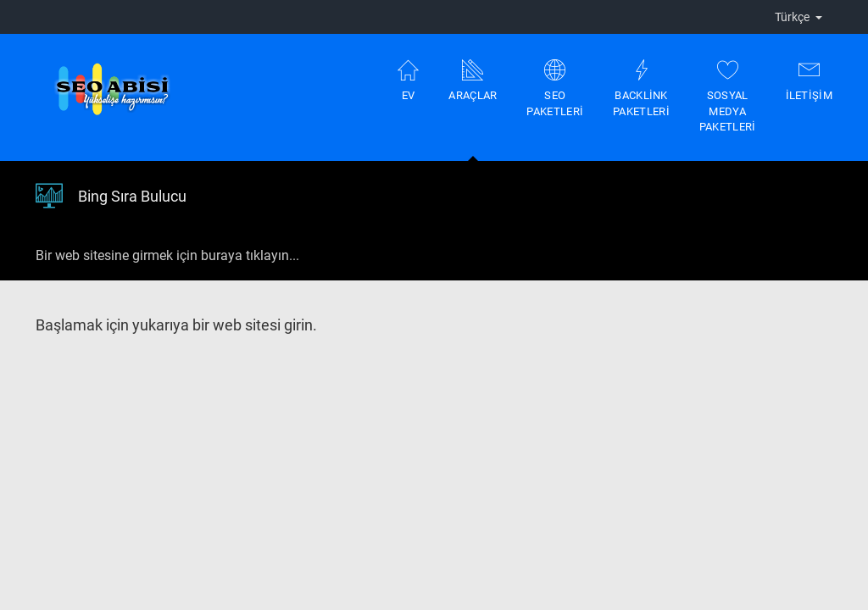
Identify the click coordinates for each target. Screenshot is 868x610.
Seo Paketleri (555, 88)
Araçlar (473, 110)
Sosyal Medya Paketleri (728, 96)
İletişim (809, 80)
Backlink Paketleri (641, 88)
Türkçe (798, 17)
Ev (408, 80)
